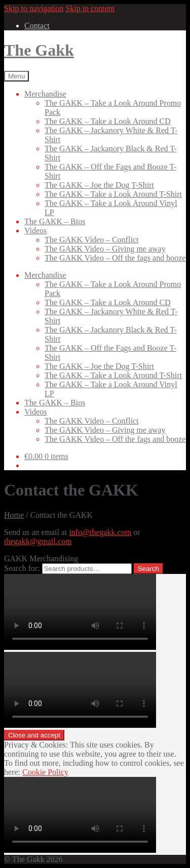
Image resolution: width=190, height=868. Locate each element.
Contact (37, 26)
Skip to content (90, 8)
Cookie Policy (45, 772)
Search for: (22, 568)
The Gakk (39, 50)
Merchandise (45, 94)
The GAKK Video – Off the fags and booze (115, 258)
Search (148, 569)
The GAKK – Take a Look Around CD (108, 121)
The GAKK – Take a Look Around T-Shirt (113, 194)
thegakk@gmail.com (38, 541)
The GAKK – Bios (55, 221)
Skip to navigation (34, 8)
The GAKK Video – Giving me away (105, 249)
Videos (35, 231)
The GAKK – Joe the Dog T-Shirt (99, 185)
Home (14, 515)
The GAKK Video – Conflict (91, 240)
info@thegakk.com (100, 532)
